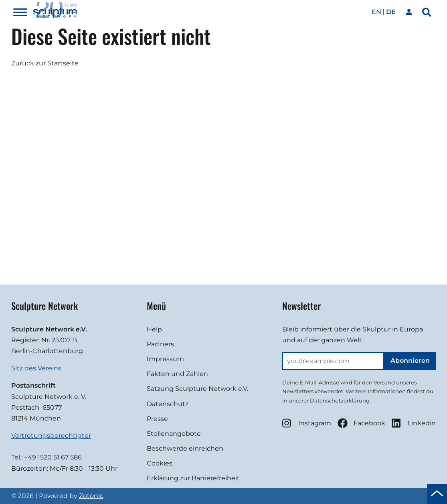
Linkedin (414, 423)
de (391, 12)
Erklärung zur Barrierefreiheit (193, 478)
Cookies (160, 463)
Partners (160, 344)
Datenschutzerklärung (340, 400)
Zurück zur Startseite (45, 63)
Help (154, 329)
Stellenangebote (174, 434)
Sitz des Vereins (36, 368)
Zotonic (91, 496)
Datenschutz (168, 404)
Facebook (361, 423)
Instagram (307, 423)
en (376, 12)
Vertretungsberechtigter (51, 436)
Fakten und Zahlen (177, 374)
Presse (157, 419)
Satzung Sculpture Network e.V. (197, 389)
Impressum (165, 359)
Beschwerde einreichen (185, 448)
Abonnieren (410, 361)
